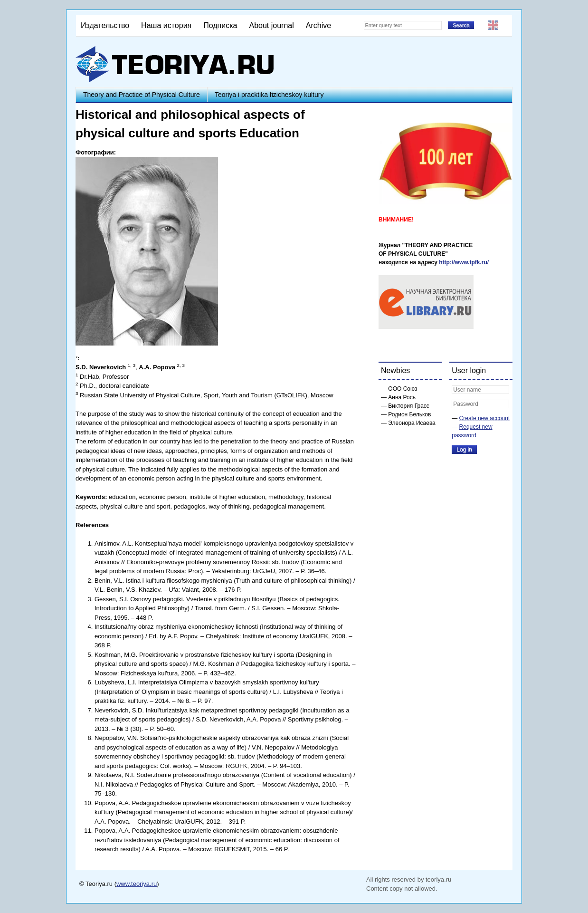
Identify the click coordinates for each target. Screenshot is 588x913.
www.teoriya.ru (137, 884)
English (493, 25)
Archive (318, 25)
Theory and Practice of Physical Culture (142, 95)
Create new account (485, 418)
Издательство (105, 25)
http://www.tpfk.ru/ (464, 262)
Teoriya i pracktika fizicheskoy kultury (269, 95)
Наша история (166, 25)
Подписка (220, 25)
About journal (271, 25)
